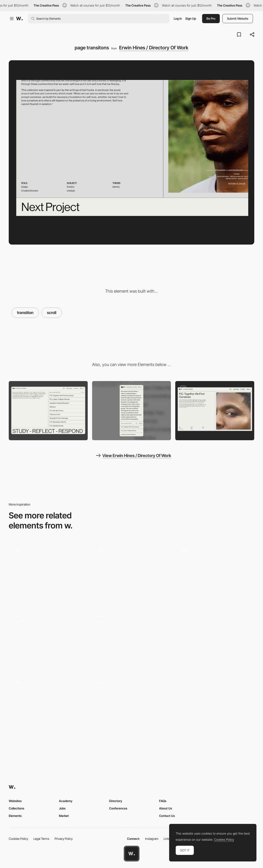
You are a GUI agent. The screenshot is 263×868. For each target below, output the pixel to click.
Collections (16, 808)
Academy (66, 801)
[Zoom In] (132, 639)
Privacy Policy (64, 839)
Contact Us (167, 816)
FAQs (163, 801)
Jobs (62, 808)
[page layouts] (215, 411)
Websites (15, 801)
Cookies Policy (18, 839)
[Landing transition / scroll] (48, 705)
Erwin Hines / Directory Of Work (154, 48)
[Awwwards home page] (132, 854)
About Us (166, 808)
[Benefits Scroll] (132, 573)
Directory (116, 801)
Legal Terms (41, 839)
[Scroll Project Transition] (215, 573)
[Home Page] (132, 705)
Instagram (152, 839)
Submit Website (238, 18)
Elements (15, 816)
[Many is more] (48, 573)
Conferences (118, 808)
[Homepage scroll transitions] (215, 639)
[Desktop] (48, 411)
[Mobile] (132, 411)
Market (64, 816)
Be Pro (211, 18)
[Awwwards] (19, 19)
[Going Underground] (48, 639)
